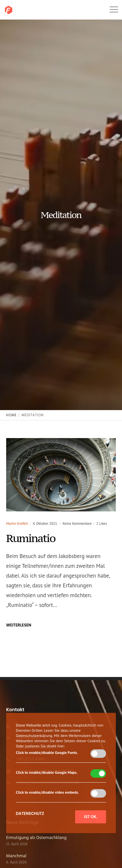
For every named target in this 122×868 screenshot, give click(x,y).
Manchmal (16, 856)
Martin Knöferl (17, 523)
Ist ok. (91, 817)
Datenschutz (30, 813)
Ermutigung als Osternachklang (36, 838)
